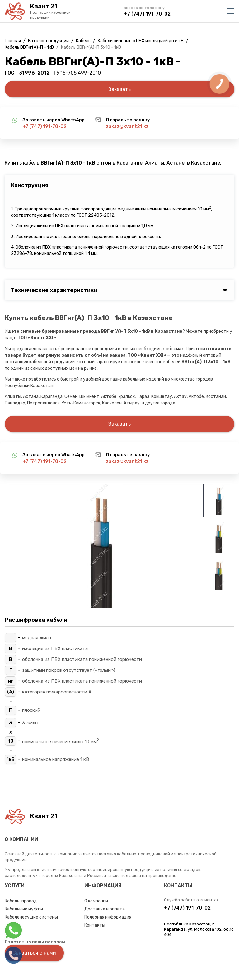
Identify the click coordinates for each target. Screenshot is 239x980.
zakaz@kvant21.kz (127, 126)
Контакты (95, 925)
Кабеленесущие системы (31, 917)
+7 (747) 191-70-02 (147, 14)
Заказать (119, 89)
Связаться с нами (34, 953)
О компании (96, 901)
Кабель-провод (21, 901)
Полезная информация (108, 917)
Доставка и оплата (105, 909)
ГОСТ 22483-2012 (95, 215)
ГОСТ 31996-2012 (27, 73)
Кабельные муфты (24, 909)
